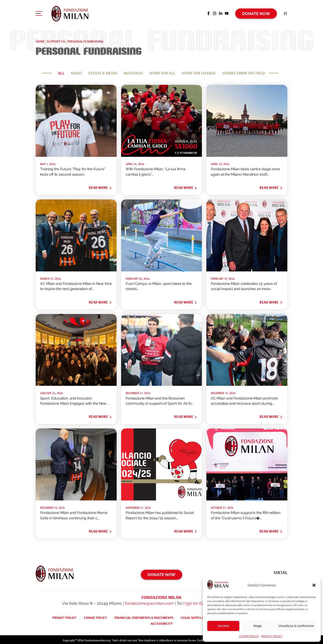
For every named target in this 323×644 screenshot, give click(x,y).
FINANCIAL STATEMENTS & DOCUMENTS (144, 616)
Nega (258, 626)
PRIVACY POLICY (272, 636)
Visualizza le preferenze (296, 626)
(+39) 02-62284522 (200, 601)
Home (40, 40)
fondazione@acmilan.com (149, 601)
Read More (100, 186)
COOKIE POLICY (249, 636)
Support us (56, 40)
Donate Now (256, 12)
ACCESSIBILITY (162, 622)
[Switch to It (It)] (285, 12)
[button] (314, 585)
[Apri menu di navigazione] (39, 13)
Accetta (223, 626)
